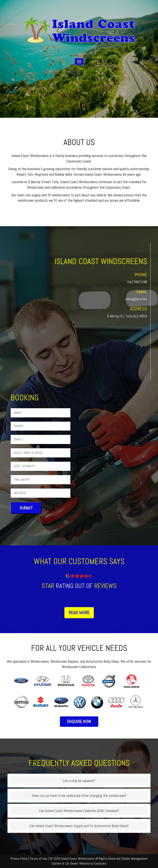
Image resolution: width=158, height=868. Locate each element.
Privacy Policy (19, 859)
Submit (26, 508)
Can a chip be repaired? (79, 781)
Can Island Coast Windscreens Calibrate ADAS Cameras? (79, 811)
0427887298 (137, 282)
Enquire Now (79, 721)
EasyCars (100, 863)
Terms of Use (39, 859)
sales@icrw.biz (136, 299)
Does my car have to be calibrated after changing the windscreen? (79, 795)
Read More (79, 612)
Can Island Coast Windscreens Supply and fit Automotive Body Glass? (79, 826)
